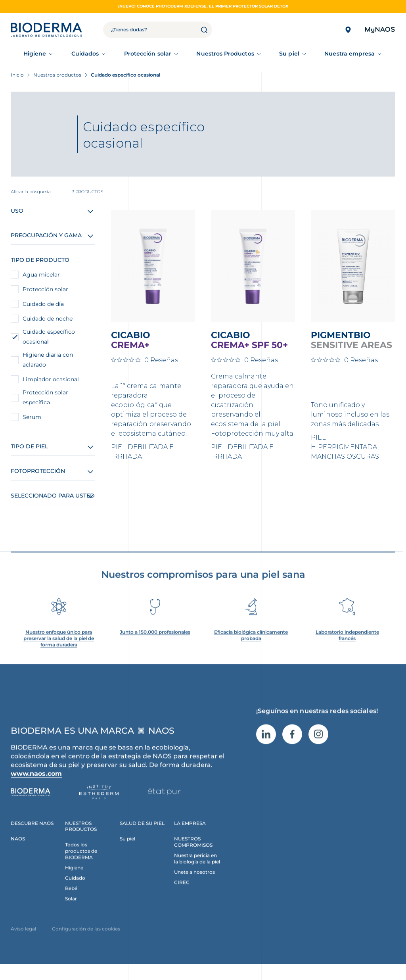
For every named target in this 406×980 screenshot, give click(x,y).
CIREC (182, 892)
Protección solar (148, 54)
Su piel (289, 54)
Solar (71, 908)
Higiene (35, 54)
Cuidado (75, 887)
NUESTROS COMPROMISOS (193, 851)
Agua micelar (41, 275)
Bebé (71, 898)
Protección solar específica (45, 397)
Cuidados (85, 54)
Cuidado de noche (48, 319)
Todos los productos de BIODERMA (81, 860)
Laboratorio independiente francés (347, 645)
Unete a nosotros (194, 881)
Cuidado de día (43, 304)
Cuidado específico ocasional (49, 337)
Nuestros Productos (225, 54)
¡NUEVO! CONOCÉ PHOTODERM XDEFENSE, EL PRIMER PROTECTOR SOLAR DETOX (203, 6)
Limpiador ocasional (51, 379)
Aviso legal (23, 938)
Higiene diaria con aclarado (48, 360)
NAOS (18, 848)
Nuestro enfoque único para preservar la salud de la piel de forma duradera (59, 648)
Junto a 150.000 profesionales (155, 642)
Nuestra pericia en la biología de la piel (197, 868)
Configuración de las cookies (86, 938)
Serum (32, 417)
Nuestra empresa (350, 54)
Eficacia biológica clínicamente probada (251, 645)
